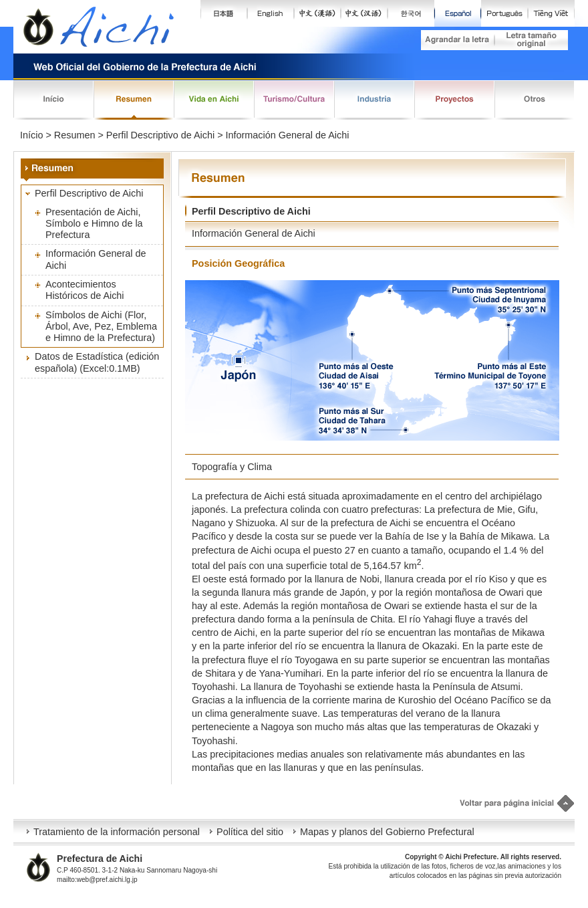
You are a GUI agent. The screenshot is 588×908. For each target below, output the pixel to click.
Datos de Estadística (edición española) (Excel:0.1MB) (97, 362)
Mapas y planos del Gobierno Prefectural (387, 832)
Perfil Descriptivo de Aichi (89, 193)
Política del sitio (250, 832)
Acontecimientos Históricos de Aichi (85, 290)
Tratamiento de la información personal (117, 832)
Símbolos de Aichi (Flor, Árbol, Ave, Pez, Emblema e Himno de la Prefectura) (101, 327)
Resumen (75, 135)
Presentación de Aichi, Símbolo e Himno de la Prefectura (94, 224)
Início (31, 135)
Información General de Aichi (96, 259)
